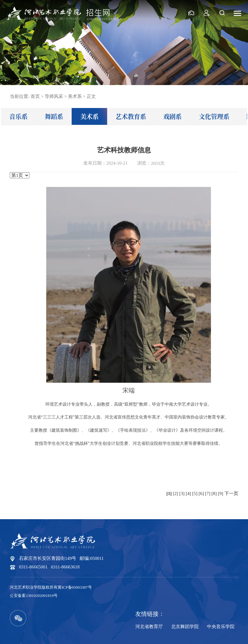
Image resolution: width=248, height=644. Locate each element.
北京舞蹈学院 (185, 627)
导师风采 (54, 96)
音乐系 (18, 116)
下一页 (231, 493)
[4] (188, 493)
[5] (195, 493)
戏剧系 (172, 116)
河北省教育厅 (149, 627)
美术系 (89, 116)
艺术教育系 (131, 116)
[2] (175, 493)
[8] (214, 493)
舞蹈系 (54, 116)
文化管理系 (214, 116)
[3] (182, 493)
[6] (201, 493)
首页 (35, 96)
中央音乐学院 (221, 627)
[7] (208, 493)
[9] (221, 493)
